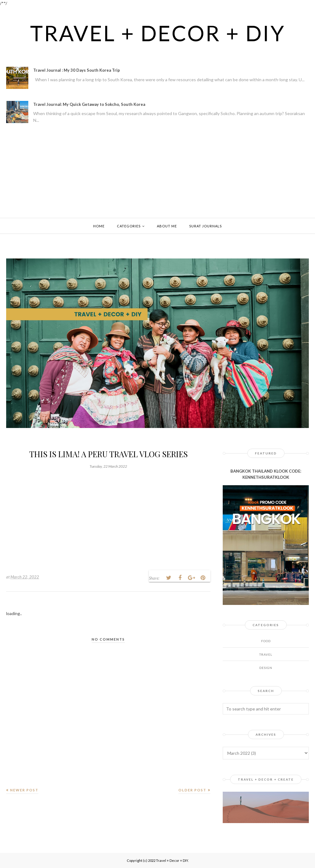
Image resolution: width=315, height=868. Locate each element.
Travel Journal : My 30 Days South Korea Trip (77, 70)
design (266, 668)
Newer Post (24, 790)
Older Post (192, 790)
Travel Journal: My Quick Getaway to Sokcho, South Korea (89, 104)
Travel (266, 654)
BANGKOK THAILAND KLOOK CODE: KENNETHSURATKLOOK (266, 474)
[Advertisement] (157, 172)
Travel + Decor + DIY (158, 33)
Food (266, 641)
